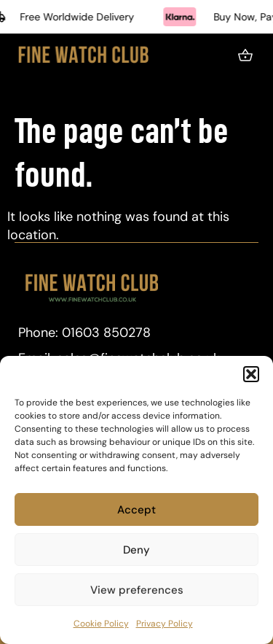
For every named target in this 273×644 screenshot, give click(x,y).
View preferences (137, 590)
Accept (136, 510)
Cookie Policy (101, 624)
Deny (136, 550)
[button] (251, 374)
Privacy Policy (165, 624)
